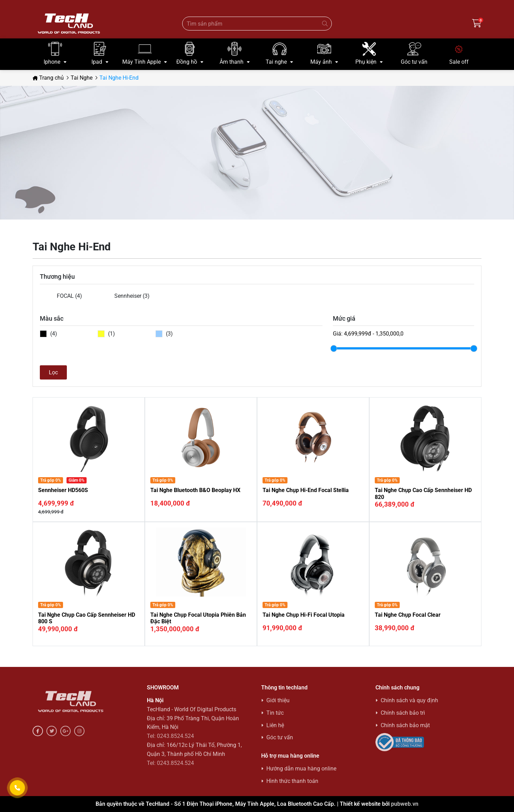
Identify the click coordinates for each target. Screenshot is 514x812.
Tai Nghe (82, 78)
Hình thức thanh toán (292, 781)
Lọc (53, 372)
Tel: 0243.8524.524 (170, 736)
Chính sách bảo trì (403, 713)
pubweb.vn (405, 804)
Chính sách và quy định (409, 700)
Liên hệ (275, 725)
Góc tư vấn (280, 737)
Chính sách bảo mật (405, 725)
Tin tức (275, 713)
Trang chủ (48, 78)
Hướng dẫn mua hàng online (301, 769)
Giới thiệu (278, 700)
